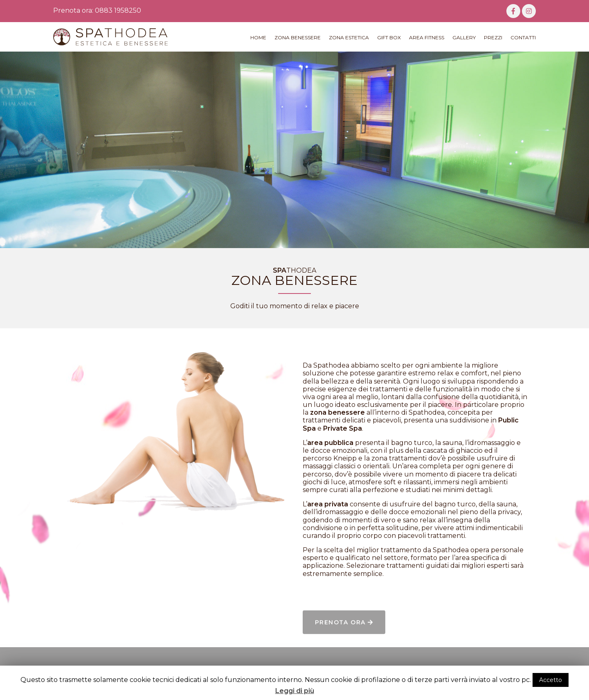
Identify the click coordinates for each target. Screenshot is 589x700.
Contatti (523, 37)
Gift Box (389, 37)
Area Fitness (427, 37)
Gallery (464, 37)
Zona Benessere (298, 37)
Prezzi (493, 37)
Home (258, 37)
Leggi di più (295, 691)
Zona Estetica (349, 37)
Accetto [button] (551, 680)
